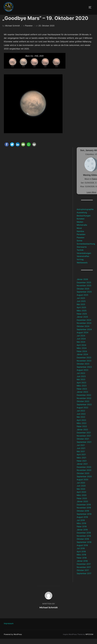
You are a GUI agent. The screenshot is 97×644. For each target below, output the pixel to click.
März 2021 (81, 463)
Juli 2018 (81, 554)
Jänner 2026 (82, 285)
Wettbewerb (82, 268)
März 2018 (81, 560)
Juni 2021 (81, 454)
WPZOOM (89, 639)
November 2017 (84, 572)
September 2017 (84, 579)
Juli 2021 (81, 450)
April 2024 (81, 350)
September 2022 (84, 410)
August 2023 (82, 375)
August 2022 (82, 413)
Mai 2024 (81, 347)
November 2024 (84, 328)
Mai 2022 (81, 422)
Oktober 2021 (83, 444)
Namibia (80, 236)
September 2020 (84, 482)
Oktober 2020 (83, 479)
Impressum (9, 629)
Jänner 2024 (82, 360)
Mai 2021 (81, 457)
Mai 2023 (81, 385)
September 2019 (84, 519)
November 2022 (84, 403)
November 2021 (84, 441)
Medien (80, 227)
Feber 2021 (82, 466)
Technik (80, 255)
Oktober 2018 (83, 544)
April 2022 (81, 425)
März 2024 (82, 353)
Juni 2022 (81, 419)
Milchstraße (82, 230)
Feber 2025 (82, 319)
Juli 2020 (81, 488)
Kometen (81, 224)
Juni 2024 (81, 344)
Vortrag (80, 265)
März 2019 (81, 529)
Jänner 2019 (82, 535)
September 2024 (84, 335)
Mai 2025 (81, 310)
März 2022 (82, 428)
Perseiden (81, 240)
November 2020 (84, 475)
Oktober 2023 (83, 369)
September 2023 (84, 372)
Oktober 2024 (83, 332)
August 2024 (82, 338)
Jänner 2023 (82, 397)
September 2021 (84, 447)
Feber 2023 (82, 394)
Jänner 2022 (82, 435)
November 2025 (84, 291)
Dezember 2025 (84, 288)
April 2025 (81, 313)
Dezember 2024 (84, 325)
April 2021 (81, 460)
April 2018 (81, 557)
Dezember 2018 (84, 538)
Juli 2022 (81, 416)
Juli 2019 (81, 526)
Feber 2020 (82, 504)
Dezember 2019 (84, 510)
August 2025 (82, 300)
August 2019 (82, 522)
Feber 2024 (82, 357)
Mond (79, 233)
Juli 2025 (81, 303)
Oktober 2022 (83, 407)
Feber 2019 (82, 532)
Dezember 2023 (84, 363)
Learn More (91, 198)
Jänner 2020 (82, 507)
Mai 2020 (81, 494)
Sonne (79, 246)
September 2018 (84, 547)
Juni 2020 (81, 491)
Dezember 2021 (84, 438)
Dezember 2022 (84, 400)
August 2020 (82, 485)
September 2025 (84, 297)
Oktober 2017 (83, 576)
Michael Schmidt (12, 31)
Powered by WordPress (13, 639)
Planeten (29, 31)
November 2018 (84, 541)
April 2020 (81, 497)
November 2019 (84, 513)
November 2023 (84, 366)
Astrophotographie (85, 215)
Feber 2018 (82, 563)
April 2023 (81, 388)
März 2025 (82, 316)
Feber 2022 (82, 432)
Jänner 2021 (82, 469)
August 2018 (82, 550)
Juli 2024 (81, 341)
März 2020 (82, 500)
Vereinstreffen (83, 262)
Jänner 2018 (82, 566)
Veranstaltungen (84, 258)
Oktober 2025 (83, 294)
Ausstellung (82, 218)
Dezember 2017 (84, 569)
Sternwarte (82, 252)
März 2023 (82, 391)
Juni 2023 (81, 382)
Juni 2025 (81, 306)
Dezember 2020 (84, 472)
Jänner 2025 (82, 322)
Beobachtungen (84, 221)
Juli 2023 (81, 378)
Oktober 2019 (83, 516)
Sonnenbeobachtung (86, 249)
